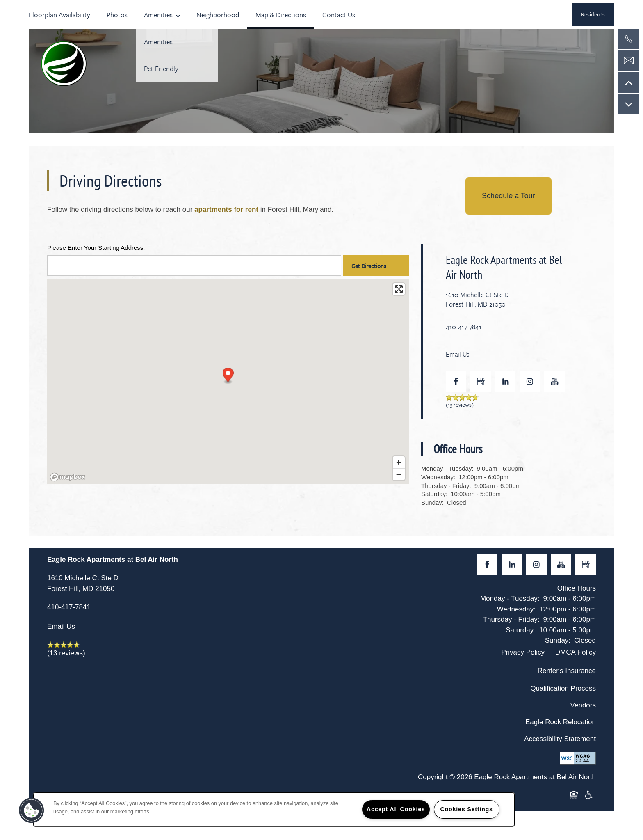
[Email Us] (629, 61)
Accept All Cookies (396, 809)
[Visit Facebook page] (456, 382)
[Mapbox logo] (68, 477)
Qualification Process (563, 688)
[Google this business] (481, 382)
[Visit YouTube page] (554, 382)
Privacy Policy (523, 652)
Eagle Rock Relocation (561, 722)
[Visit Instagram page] (530, 382)
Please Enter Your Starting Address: (96, 248)
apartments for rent (226, 209)
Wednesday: (438, 477)
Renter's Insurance (567, 671)
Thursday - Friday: (446, 486)
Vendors (583, 705)
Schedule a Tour (508, 196)
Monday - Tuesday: (447, 468)
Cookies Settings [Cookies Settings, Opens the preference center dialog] (466, 809)
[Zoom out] (399, 474)
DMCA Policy (576, 652)
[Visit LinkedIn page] (505, 382)
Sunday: (432, 502)
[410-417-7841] (629, 39)
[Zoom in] (399, 462)
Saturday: (434, 494)
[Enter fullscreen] (399, 289)
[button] (593, 14)
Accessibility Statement (560, 739)
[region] (274, 809)
